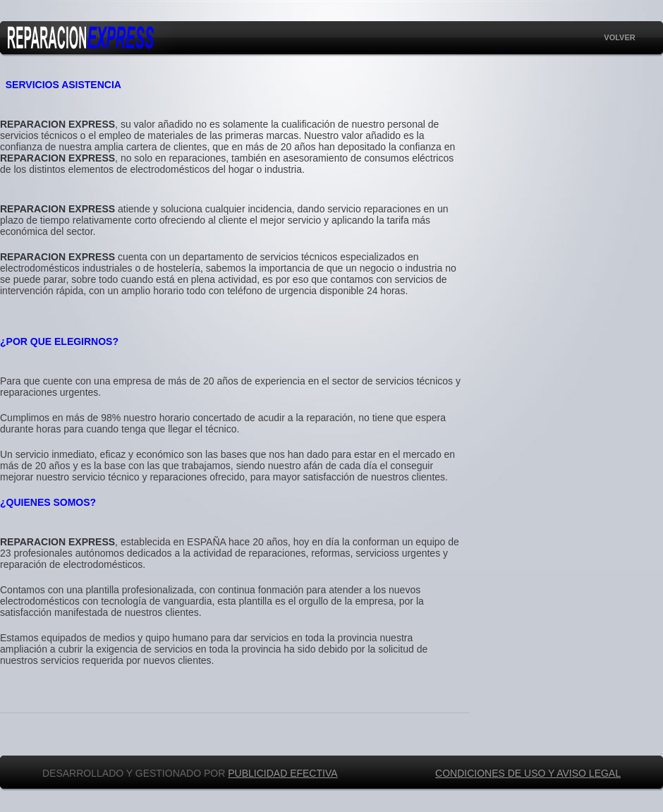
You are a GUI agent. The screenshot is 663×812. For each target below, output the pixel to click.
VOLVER (619, 37)
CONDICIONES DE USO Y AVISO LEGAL (528, 773)
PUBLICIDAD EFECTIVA (282, 773)
